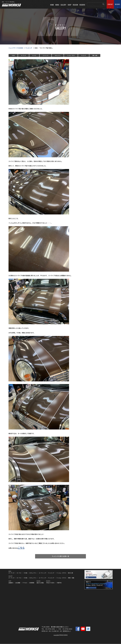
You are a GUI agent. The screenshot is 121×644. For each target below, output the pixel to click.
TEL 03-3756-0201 (48, 629)
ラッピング (29, 48)
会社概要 (18, 583)
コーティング (46, 55)
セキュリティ (58, 55)
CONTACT (110, 4)
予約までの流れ (50, 583)
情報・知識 (95, 55)
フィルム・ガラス (71, 55)
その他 (13, 55)
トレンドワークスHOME (16, 48)
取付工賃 (71, 573)
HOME (52, 5)
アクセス (25, 583)
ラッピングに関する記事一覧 (61, 556)
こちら (21, 548)
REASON (75, 5)
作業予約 (59, 583)
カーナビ (34, 55)
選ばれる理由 (40, 583)
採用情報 (32, 583)
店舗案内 (11, 583)
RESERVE (117, 4)
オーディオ (23, 55)
